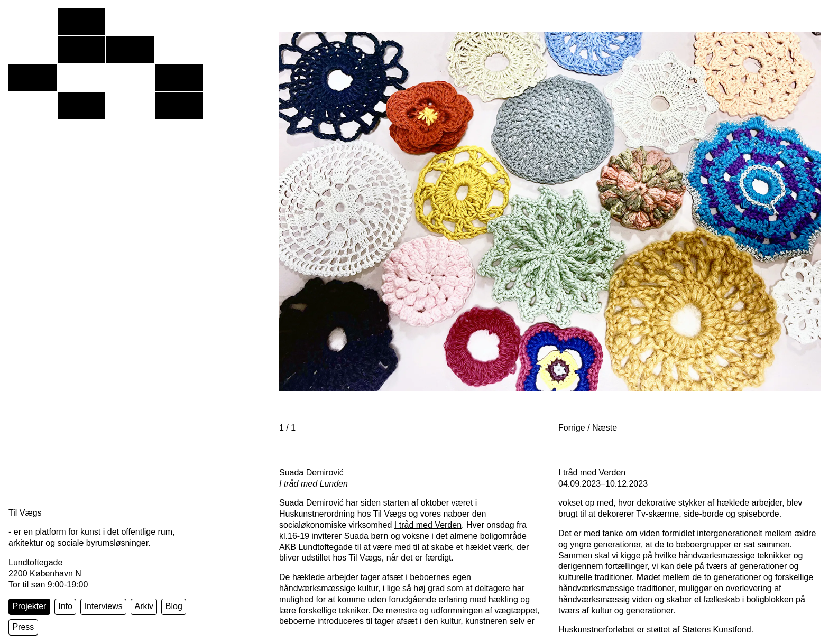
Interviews (104, 606)
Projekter (29, 606)
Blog (174, 606)
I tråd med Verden (428, 525)
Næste (605, 428)
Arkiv (144, 606)
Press (23, 627)
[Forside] (106, 81)
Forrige (572, 428)
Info (65, 606)
